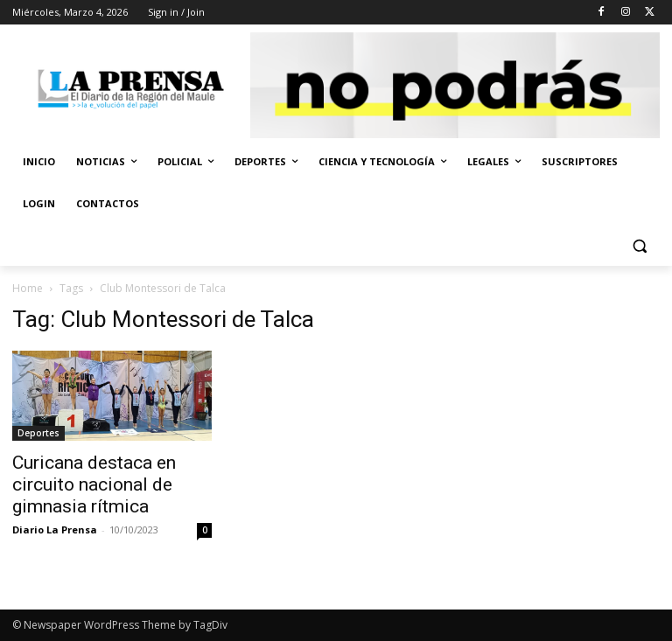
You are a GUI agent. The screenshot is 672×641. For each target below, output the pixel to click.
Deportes (38, 433)
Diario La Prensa (55, 530)
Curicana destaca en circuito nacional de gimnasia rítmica (94, 484)
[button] (639, 246)
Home (28, 288)
